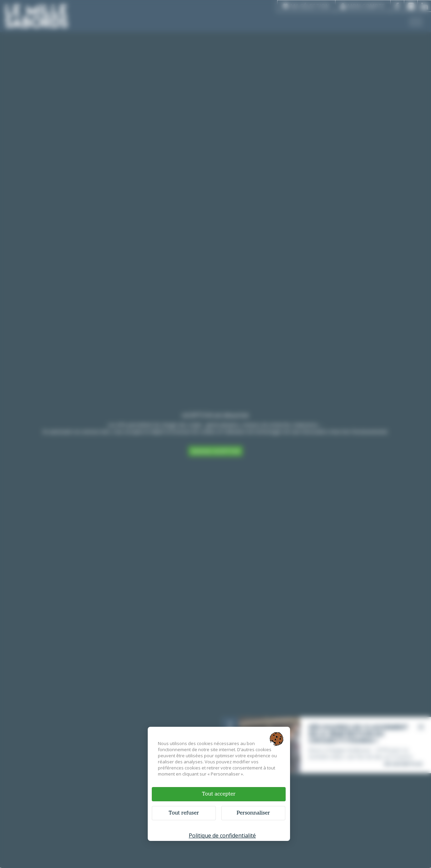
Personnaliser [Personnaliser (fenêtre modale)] (253, 813)
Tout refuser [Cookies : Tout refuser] (184, 813)
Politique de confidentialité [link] (222, 835)
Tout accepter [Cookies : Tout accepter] (219, 794)
